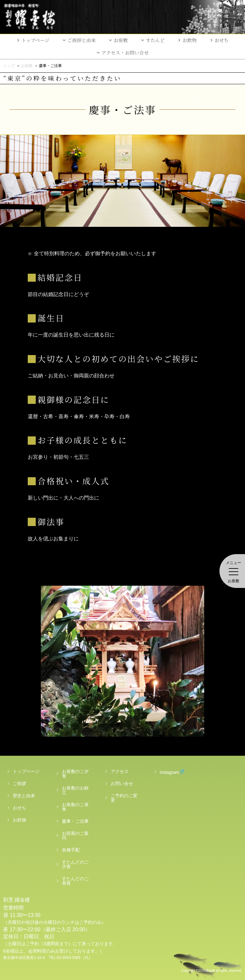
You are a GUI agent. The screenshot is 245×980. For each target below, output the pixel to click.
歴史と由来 (24, 796)
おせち (222, 40)
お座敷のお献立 (75, 790)
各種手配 (71, 850)
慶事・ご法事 (75, 821)
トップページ (35, 40)
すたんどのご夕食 (75, 864)
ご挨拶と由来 (82, 40)
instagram (166, 772)
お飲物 (190, 40)
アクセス (120, 771)
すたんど (155, 40)
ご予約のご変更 (124, 798)
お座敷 (121, 40)
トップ (9, 66)
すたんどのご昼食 (75, 881)
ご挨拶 (19, 783)
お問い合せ (122, 783)
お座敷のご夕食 (75, 774)
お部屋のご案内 (75, 835)
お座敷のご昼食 (75, 807)
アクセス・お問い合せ (125, 52)
